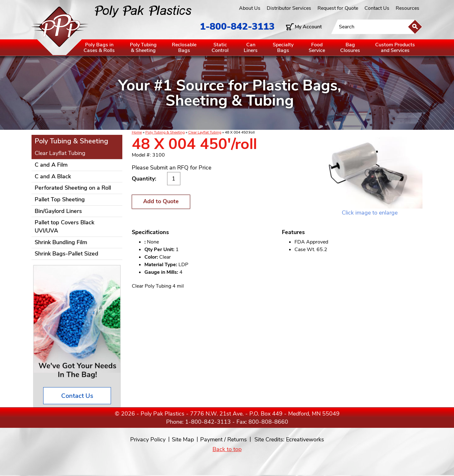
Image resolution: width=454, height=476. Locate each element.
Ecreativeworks (305, 439)
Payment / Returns (224, 439)
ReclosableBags (184, 48)
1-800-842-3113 (237, 27)
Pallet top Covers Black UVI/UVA (64, 227)
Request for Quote (338, 8)
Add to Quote (161, 201)
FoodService (317, 48)
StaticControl (220, 48)
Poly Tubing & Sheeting (165, 132)
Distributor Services (289, 8)
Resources (407, 8)
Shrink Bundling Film (61, 242)
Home (137, 132)
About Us (250, 8)
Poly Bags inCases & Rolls (99, 48)
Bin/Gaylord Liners (58, 211)
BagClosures (350, 48)
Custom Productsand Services (395, 48)
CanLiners (251, 48)
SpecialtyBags (283, 48)
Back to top (227, 449)
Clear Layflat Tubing (205, 132)
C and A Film (51, 165)
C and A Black (53, 176)
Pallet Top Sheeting (60, 199)
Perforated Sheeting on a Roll (73, 188)
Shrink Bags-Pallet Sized (67, 254)
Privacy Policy (148, 439)
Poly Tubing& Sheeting (143, 48)
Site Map (183, 439)
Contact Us (377, 8)
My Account (308, 27)
